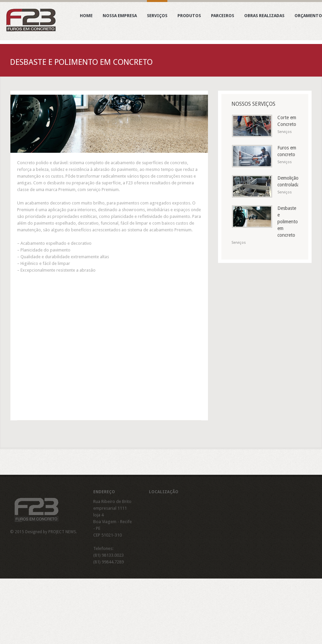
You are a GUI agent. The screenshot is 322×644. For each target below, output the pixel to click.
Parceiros (223, 17)
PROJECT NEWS (62, 532)
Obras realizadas (264, 17)
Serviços (157, 17)
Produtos (189, 17)
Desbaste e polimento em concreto (288, 222)
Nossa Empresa (120, 17)
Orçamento (308, 17)
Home (86, 17)
